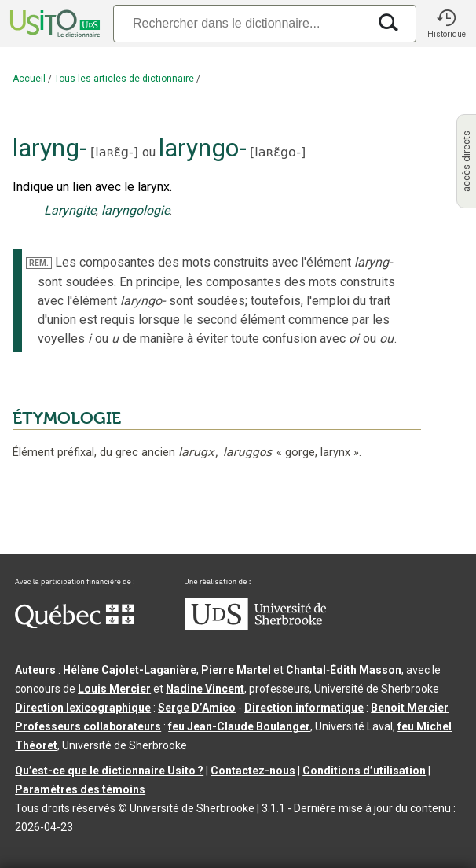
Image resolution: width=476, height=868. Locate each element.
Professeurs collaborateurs (88, 726)
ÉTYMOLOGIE (67, 418)
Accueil (29, 79)
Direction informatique (304, 708)
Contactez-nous (253, 771)
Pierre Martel (236, 670)
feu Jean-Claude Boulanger (239, 726)
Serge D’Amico (197, 708)
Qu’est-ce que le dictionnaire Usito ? (109, 771)
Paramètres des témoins (80, 789)
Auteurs (35, 670)
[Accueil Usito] (53, 24)
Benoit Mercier (410, 708)
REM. (39, 263)
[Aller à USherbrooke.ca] (255, 626)
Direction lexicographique (83, 708)
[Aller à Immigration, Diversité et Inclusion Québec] (75, 624)
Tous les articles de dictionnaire (124, 79)
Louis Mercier (114, 689)
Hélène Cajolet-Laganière (130, 670)
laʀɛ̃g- (114, 152)
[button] (446, 24)
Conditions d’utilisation (364, 771)
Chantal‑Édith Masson (344, 670)
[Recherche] (240, 23)
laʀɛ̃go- (278, 152)
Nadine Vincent (205, 689)
